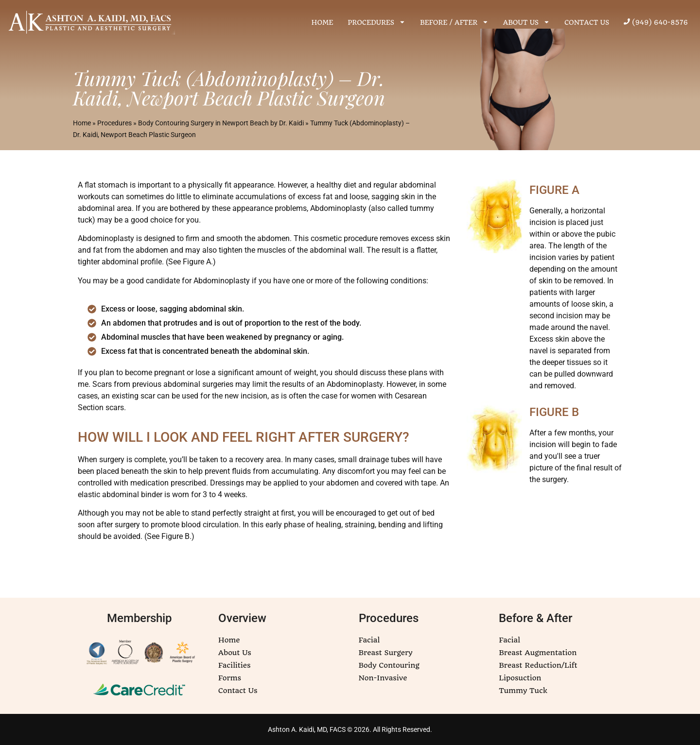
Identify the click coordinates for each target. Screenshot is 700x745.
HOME (323, 22)
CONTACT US (587, 22)
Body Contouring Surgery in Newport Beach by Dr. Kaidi (221, 123)
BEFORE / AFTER (454, 22)
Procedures (114, 123)
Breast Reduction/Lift (538, 665)
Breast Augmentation (538, 653)
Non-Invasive (383, 678)
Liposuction (520, 678)
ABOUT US (526, 22)
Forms (230, 678)
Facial (369, 640)
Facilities (235, 665)
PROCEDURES (376, 22)
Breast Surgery (386, 653)
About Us (235, 653)
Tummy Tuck (523, 691)
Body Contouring (389, 665)
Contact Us (238, 691)
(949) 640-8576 (656, 22)
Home (82, 123)
